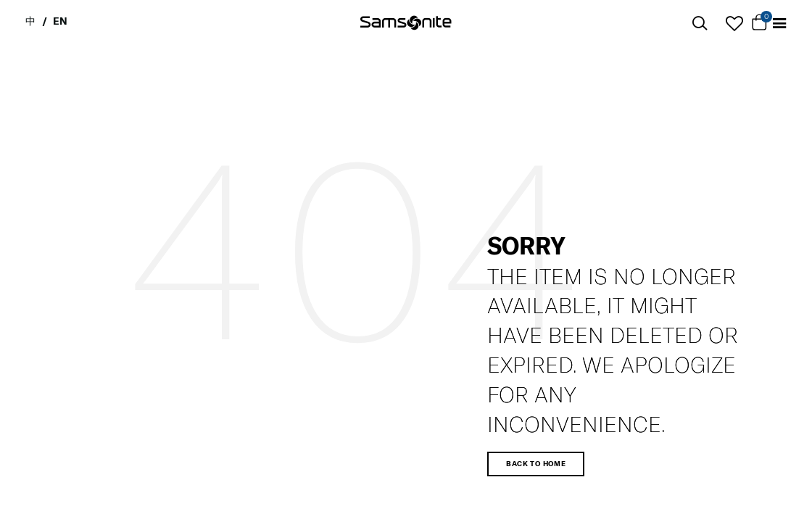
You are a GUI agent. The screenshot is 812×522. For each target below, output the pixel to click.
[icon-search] (700, 24)
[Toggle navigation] (779, 24)
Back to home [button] (536, 464)
